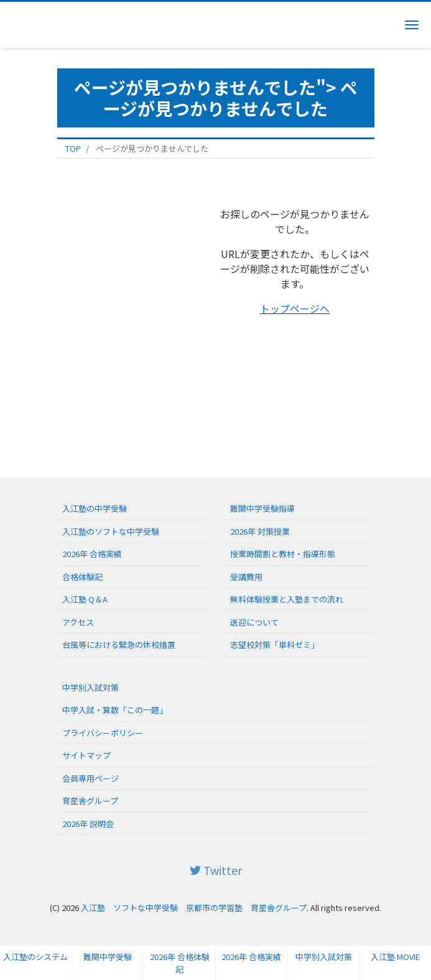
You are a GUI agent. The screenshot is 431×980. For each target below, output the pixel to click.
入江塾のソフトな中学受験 (111, 531)
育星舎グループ (90, 801)
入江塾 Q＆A (85, 599)
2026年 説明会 (88, 824)
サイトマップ (86, 755)
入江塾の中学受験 (95, 508)
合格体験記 (82, 577)
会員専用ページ (90, 778)
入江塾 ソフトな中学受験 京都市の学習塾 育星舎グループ (194, 908)
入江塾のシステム (35, 957)
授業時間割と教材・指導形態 (283, 554)
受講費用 (246, 577)
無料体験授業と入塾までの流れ (287, 599)
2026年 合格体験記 (180, 963)
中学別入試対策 (324, 957)
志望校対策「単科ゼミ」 (275, 645)
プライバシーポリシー (103, 733)
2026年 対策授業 (260, 531)
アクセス (78, 622)
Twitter (216, 870)
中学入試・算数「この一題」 (115, 710)
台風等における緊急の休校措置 (119, 645)
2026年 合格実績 (251, 957)
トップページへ (295, 308)
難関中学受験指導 (262, 508)
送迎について (254, 622)
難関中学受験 (108, 957)
